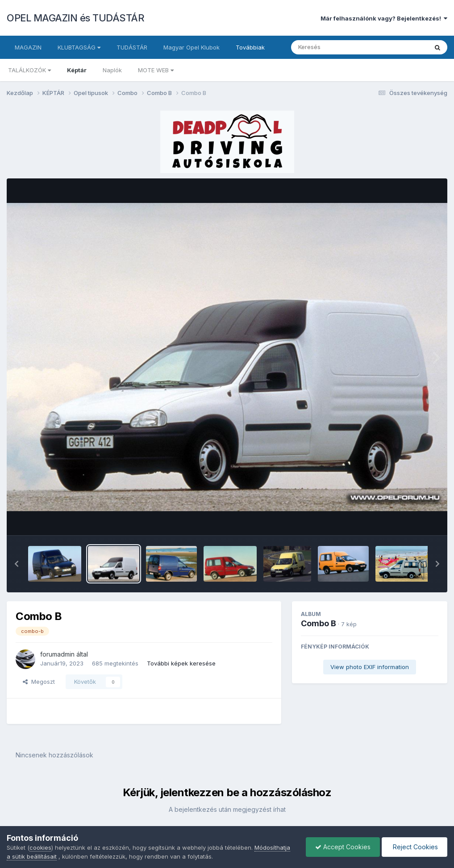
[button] (17, 564)
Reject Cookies (414, 847)
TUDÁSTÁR (132, 47)
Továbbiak (250, 47)
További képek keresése (181, 663)
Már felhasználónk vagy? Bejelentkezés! (384, 18)
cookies (40, 847)
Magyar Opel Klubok (192, 47)
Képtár (77, 70)
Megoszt (39, 682)
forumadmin (57, 654)
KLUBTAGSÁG (79, 47)
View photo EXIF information (370, 667)
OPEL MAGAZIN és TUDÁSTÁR (75, 18)
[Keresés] (335, 47)
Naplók (112, 70)
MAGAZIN (28, 47)
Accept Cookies (343, 847)
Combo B (319, 623)
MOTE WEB (156, 70)
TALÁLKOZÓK (29, 70)
